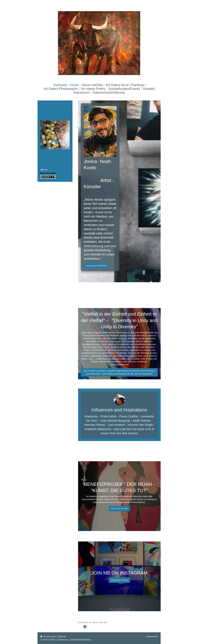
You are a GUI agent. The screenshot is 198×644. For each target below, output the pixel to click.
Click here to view (119, 508)
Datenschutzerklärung (80, 640)
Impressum (62, 640)
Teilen (44, 170)
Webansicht (152, 637)
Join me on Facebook (96, 266)
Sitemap (62, 637)
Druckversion (49, 637)
